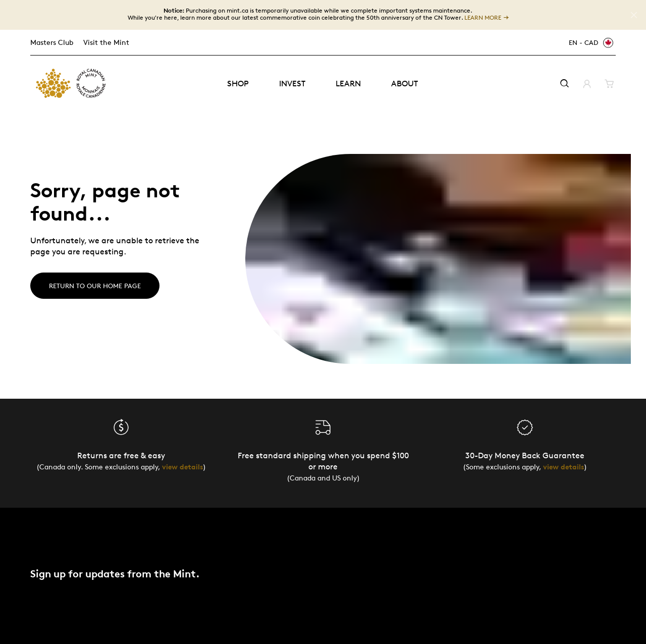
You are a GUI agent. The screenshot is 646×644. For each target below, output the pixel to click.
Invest (292, 84)
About (405, 84)
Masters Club (52, 42)
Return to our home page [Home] (95, 286)
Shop (238, 84)
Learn (348, 84)
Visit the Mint (106, 42)
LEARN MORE (483, 18)
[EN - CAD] (589, 43)
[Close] (634, 15)
